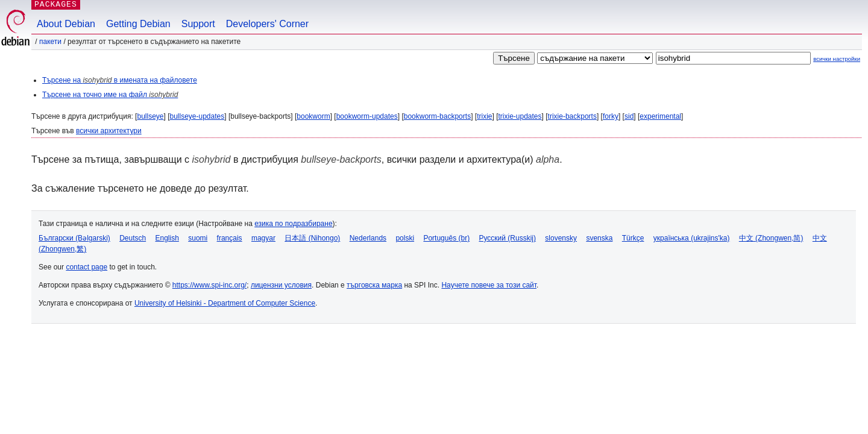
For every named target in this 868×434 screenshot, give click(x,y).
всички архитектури (109, 131)
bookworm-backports (437, 116)
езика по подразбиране (293, 224)
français (230, 238)
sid (629, 116)
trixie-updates (520, 116)
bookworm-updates (367, 116)
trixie (484, 116)
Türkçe (633, 238)
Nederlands (368, 238)
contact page (86, 267)
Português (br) (446, 238)
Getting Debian (138, 24)
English (167, 238)
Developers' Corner (267, 24)
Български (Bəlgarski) (74, 238)
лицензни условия (281, 285)
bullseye (150, 116)
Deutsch (133, 238)
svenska (599, 238)
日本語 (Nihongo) (312, 238)
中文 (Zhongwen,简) (771, 238)
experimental (660, 116)
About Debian (66, 24)
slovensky (561, 238)
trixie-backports (572, 116)
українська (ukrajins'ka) (692, 238)
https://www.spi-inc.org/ (209, 285)
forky (611, 116)
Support (198, 24)
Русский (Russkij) (507, 238)
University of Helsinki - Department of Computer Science (225, 303)
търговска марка (374, 285)
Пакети (50, 42)
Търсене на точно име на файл (110, 95)
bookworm (313, 116)
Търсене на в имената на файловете (120, 80)
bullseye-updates (197, 116)
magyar (263, 238)
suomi (198, 238)
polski (405, 238)
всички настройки (837, 59)
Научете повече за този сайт (489, 285)
